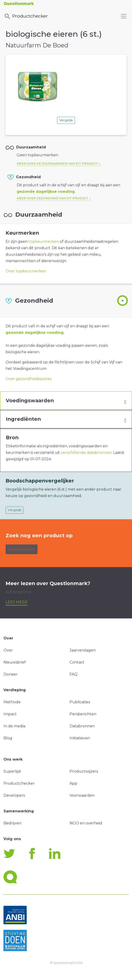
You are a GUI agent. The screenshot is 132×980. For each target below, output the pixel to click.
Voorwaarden (82, 795)
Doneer (11, 674)
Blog (8, 738)
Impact (10, 714)
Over (8, 650)
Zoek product (22, 549)
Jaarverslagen (83, 650)
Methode (12, 702)
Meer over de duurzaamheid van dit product (57, 164)
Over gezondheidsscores (29, 379)
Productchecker (26, 16)
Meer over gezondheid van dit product (53, 198)
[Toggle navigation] (124, 16)
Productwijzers (84, 771)
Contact (77, 662)
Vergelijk (66, 120)
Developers (14, 795)
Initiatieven (80, 738)
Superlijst (12, 771)
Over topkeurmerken (26, 271)
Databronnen (82, 726)
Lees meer (16, 602)
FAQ (74, 674)
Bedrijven (12, 823)
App (73, 783)
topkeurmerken (44, 241)
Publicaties (80, 702)
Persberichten (83, 714)
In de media (14, 726)
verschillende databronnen (86, 453)
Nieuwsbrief (15, 662)
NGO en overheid (86, 823)
